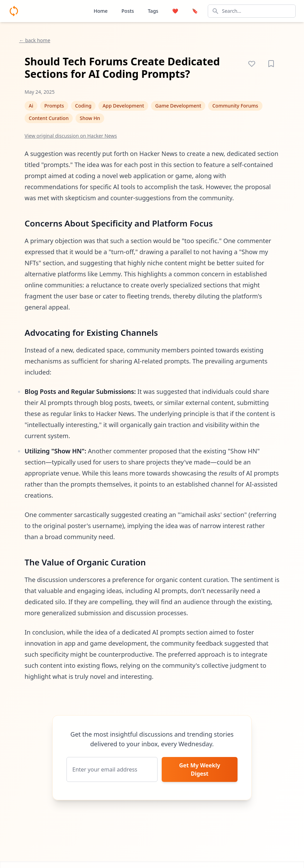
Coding (83, 106)
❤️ (175, 11)
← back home (35, 40)
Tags (153, 11)
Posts (128, 11)
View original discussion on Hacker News (71, 136)
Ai (31, 106)
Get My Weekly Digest (200, 769)
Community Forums (235, 106)
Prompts (54, 106)
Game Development (178, 106)
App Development (123, 106)
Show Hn (90, 118)
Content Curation (49, 118)
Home (100, 11)
